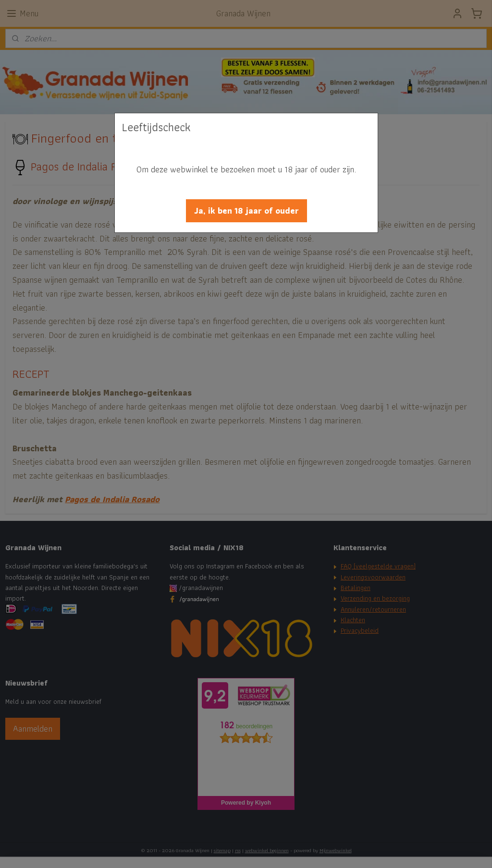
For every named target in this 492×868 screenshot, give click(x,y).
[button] (246, 211)
